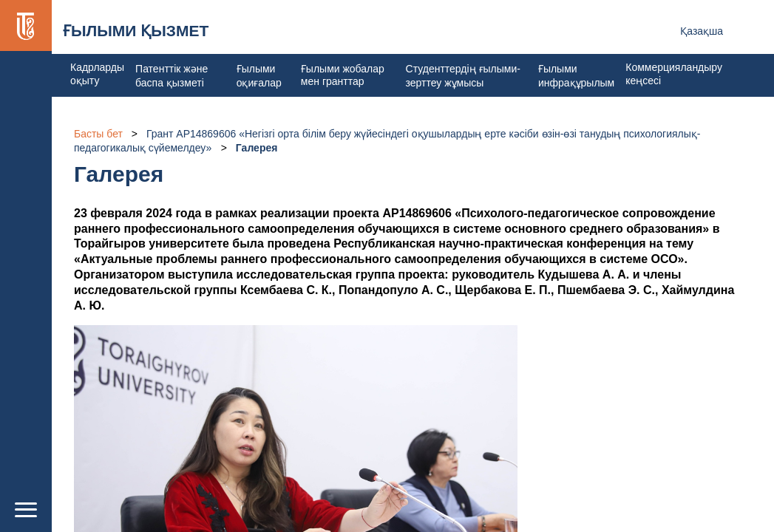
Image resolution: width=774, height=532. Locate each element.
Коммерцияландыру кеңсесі (674, 74)
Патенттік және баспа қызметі (172, 76)
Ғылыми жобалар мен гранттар (343, 75)
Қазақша (702, 31)
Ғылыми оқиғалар (259, 76)
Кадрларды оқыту (97, 74)
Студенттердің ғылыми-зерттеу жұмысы (463, 76)
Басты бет (98, 134)
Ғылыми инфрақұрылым (576, 76)
